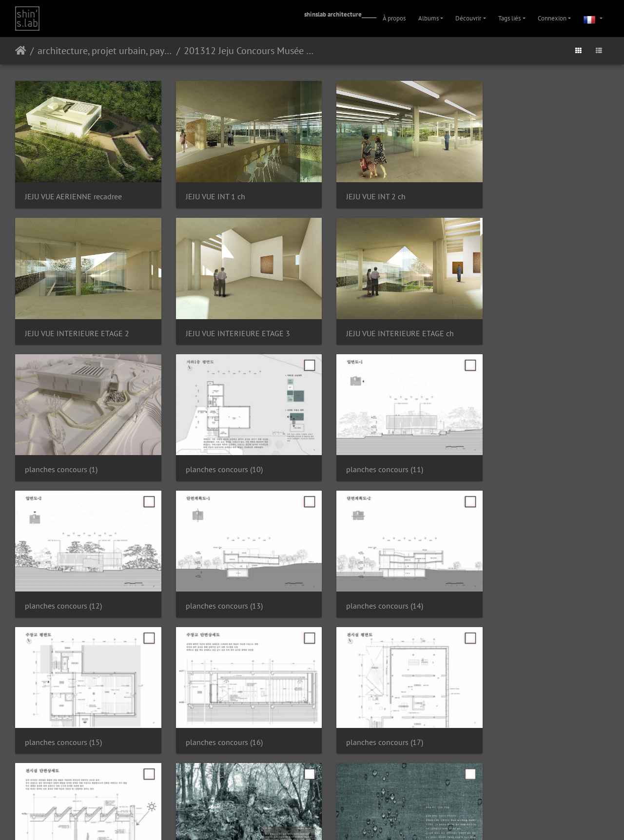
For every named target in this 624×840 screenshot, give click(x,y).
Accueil (21, 51)
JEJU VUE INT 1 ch (207, 191)
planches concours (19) (63, 712)
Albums (429, 18)
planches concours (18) (520, 582)
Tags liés (509, 18)
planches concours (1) (365, 321)
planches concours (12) (215, 451)
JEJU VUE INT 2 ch (359, 191)
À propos (394, 18)
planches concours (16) (215, 582)
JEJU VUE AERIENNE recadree (73, 191)
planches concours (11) (63, 451)
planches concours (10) (520, 321)
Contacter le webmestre (338, 795)
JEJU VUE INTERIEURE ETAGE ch (231, 321)
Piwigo (297, 795)
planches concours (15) (63, 582)
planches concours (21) (520, 712)
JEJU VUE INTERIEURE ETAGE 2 (533, 191)
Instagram (301, 820)
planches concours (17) (368, 582)
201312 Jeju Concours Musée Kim (251, 51)
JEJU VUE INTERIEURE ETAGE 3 (77, 321)
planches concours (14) (520, 451)
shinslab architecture (333, 14)
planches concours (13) (368, 451)
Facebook (336, 820)
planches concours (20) (368, 712)
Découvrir (468, 18)
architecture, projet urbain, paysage (105, 51)
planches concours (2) (213, 712)
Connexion (552, 18)
